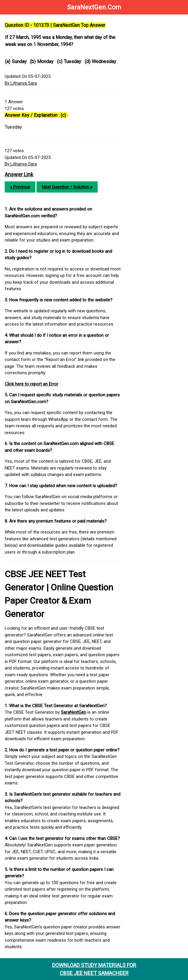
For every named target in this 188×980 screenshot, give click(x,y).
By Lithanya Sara (21, 83)
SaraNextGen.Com (94, 7)
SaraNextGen (74, 712)
